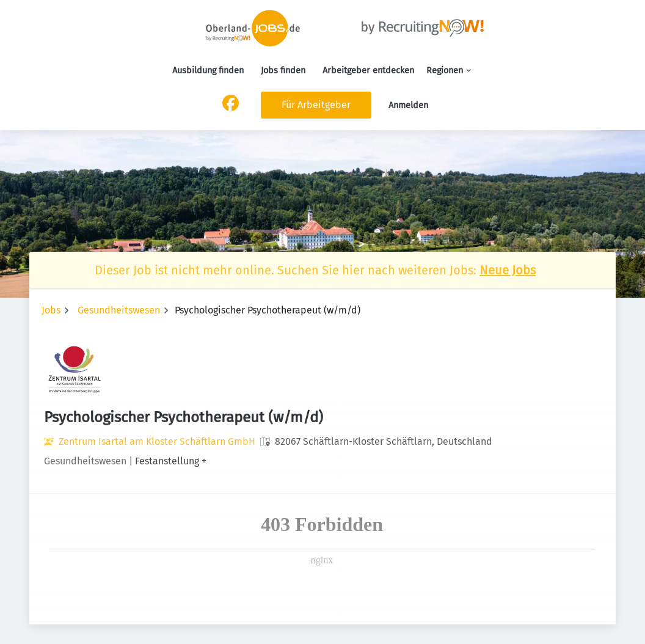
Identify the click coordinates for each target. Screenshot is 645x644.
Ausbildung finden (208, 71)
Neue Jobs (508, 270)
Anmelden (408, 105)
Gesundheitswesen (119, 310)
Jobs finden (283, 71)
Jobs (51, 310)
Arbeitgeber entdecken (368, 71)
